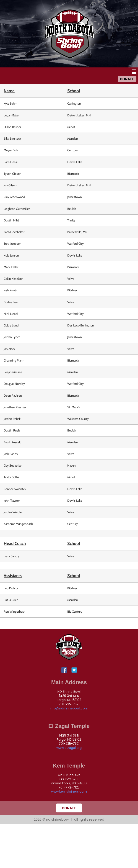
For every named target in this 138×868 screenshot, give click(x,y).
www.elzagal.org (69, 748)
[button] (134, 72)
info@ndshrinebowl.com (69, 708)
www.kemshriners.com (69, 791)
